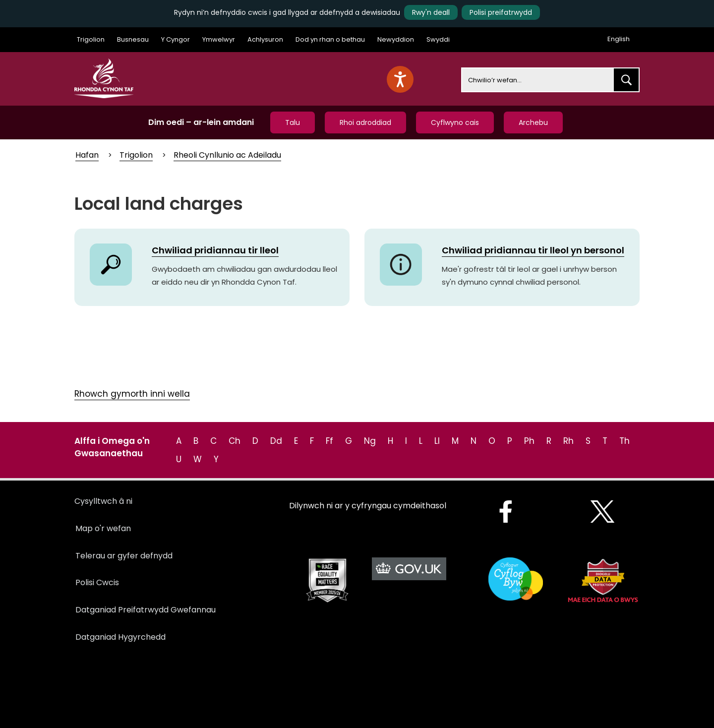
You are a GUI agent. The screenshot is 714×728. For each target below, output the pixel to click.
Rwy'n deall (431, 12)
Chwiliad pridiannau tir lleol (215, 250)
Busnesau (133, 39)
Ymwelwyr (219, 39)
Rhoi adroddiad (365, 122)
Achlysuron (265, 39)
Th (625, 441)
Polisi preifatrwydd (501, 12)
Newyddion (396, 39)
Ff (329, 441)
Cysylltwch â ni (103, 501)
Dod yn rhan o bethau (330, 39)
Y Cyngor (176, 39)
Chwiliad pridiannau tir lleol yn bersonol (533, 250)
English (619, 39)
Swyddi (438, 39)
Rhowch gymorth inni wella (132, 394)
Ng (370, 441)
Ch (235, 441)
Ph (529, 441)
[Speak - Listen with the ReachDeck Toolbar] (400, 79)
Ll (437, 441)
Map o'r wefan (103, 528)
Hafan (87, 155)
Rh (568, 441)
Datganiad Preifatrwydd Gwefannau (146, 610)
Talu (293, 122)
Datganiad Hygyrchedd (120, 637)
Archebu (533, 122)
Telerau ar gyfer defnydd (124, 556)
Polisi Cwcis (97, 582)
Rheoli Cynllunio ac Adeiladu (227, 155)
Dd (276, 441)
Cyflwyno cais (455, 122)
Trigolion (91, 39)
